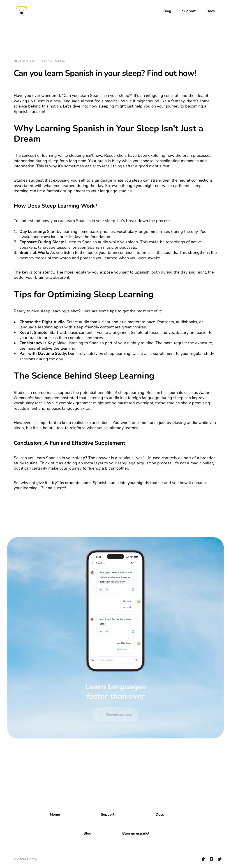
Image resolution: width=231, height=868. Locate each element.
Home (55, 814)
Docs (160, 814)
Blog (87, 833)
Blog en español (136, 833)
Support (108, 814)
